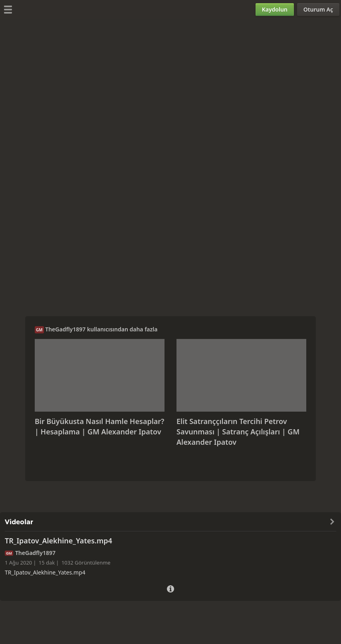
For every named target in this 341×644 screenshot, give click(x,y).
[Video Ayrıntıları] (170, 588)
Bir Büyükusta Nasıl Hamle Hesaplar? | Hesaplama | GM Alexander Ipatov (99, 426)
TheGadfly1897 (65, 329)
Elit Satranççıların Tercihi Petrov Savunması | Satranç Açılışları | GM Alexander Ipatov (238, 431)
